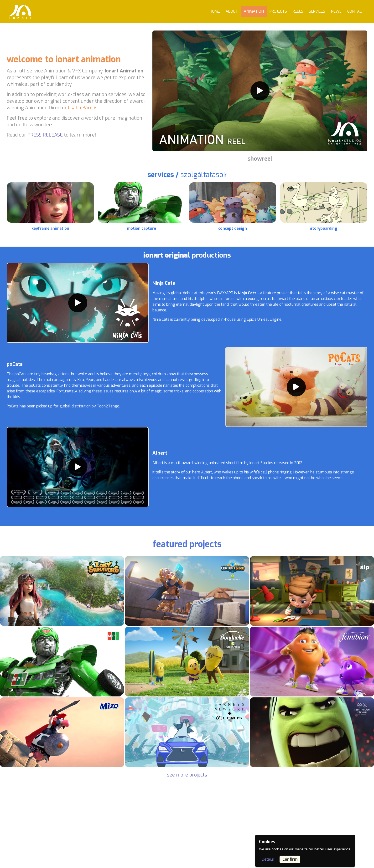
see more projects (187, 775)
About (232, 11)
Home (215, 11)
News (336, 11)
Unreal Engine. (270, 319)
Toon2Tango (108, 406)
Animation (254, 11)
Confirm (290, 859)
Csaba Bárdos (83, 108)
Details (268, 859)
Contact (356, 11)
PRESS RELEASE (45, 135)
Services (317, 11)
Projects (278, 11)
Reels (298, 11)
